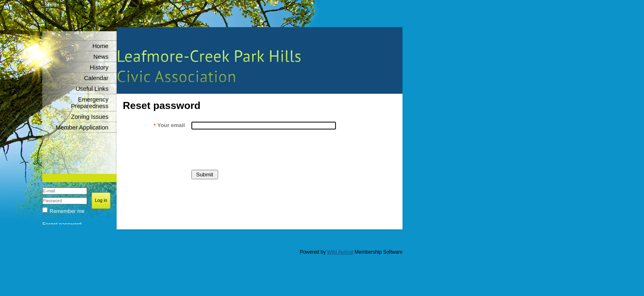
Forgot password (62, 224)
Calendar (96, 78)
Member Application (82, 127)
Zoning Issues (90, 117)
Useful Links (92, 89)
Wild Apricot (340, 252)
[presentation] (253, 150)
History (99, 67)
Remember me (67, 211)
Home (100, 46)
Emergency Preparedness (90, 103)
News (101, 57)
